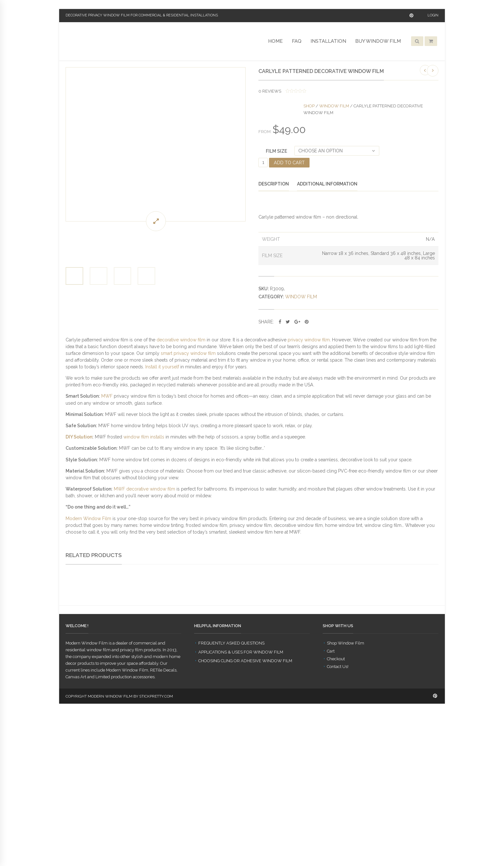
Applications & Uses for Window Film (241, 805)
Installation (328, 41)
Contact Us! (338, 820)
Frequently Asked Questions (231, 797)
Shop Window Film (346, 797)
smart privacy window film (188, 353)
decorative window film (181, 340)
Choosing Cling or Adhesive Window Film (245, 814)
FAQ (297, 41)
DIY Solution (79, 437)
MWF (107, 396)
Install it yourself (162, 367)
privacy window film (309, 340)
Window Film (334, 106)
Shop (309, 106)
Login (433, 15)
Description (274, 184)
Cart (331, 804)
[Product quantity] (263, 162)
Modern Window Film (88, 519)
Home (275, 41)
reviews (270, 91)
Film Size (276, 151)
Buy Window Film (378, 41)
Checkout (336, 812)
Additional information (327, 184)
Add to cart (289, 163)
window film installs (144, 437)
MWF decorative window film (144, 489)
